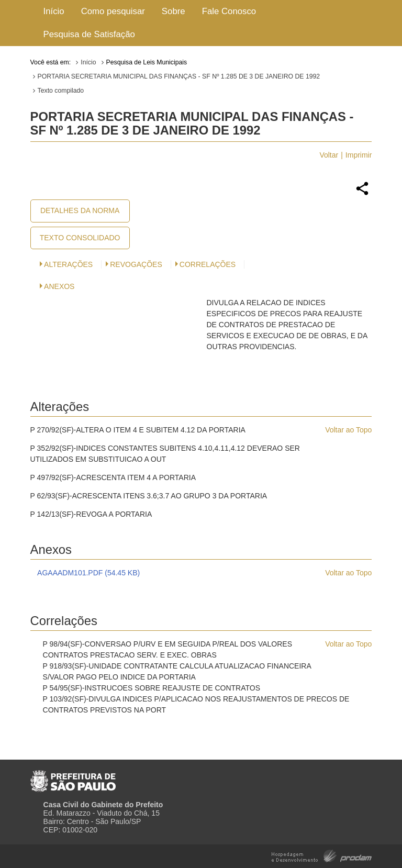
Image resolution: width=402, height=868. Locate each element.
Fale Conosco (229, 11)
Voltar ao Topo (348, 430)
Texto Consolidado (80, 238)
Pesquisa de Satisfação (89, 34)
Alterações (68, 264)
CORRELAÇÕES (208, 264)
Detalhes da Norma (80, 210)
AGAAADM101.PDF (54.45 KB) (88, 573)
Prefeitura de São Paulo (73, 777)
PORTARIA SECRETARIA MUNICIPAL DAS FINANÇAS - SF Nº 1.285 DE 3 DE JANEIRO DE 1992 (179, 76)
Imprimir (359, 155)
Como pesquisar (113, 11)
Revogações (136, 264)
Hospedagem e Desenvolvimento (322, 855)
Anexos (59, 286)
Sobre (174, 11)
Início (54, 11)
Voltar (329, 155)
